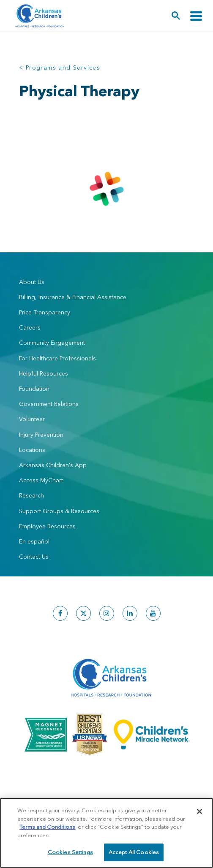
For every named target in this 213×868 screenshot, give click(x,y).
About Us (32, 282)
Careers (30, 327)
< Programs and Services (60, 68)
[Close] (199, 811)
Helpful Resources (44, 373)
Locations (32, 450)
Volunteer (32, 419)
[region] (106, 833)
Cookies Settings (70, 852)
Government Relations (49, 404)
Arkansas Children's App (53, 465)
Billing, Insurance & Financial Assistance (73, 297)
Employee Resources (47, 526)
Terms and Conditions (47, 827)
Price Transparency (45, 312)
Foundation (34, 389)
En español (34, 541)
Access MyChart (41, 480)
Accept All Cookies (134, 852)
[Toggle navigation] (196, 16)
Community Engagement (52, 343)
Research (31, 495)
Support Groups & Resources (59, 511)
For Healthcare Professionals (57, 358)
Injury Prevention (41, 435)
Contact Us (34, 557)
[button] (176, 16)
